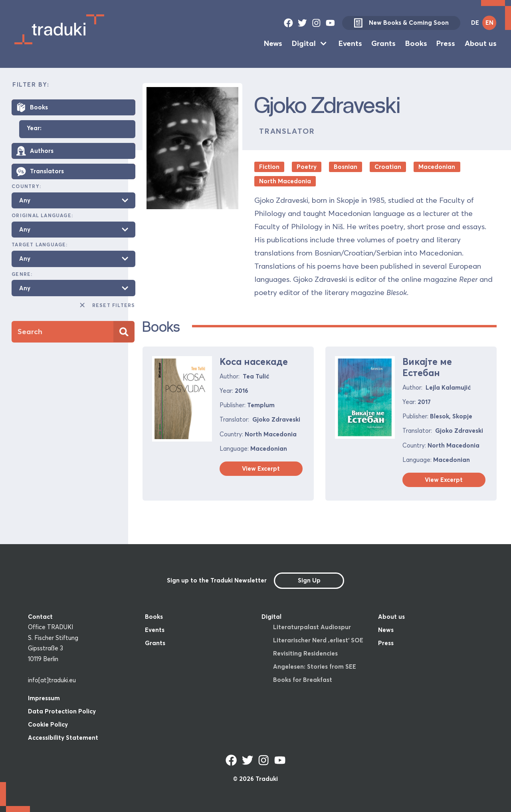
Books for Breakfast (303, 680)
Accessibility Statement (63, 738)
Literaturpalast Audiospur (312, 627)
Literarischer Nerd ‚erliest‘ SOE (318, 640)
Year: (34, 128)
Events (350, 43)
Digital (304, 43)
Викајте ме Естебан (427, 367)
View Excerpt (261, 468)
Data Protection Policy (62, 711)
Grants (383, 43)
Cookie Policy (48, 724)
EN (489, 23)
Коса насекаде (254, 361)
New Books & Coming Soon (401, 23)
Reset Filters (107, 305)
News (273, 43)
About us (481, 43)
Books (416, 43)
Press (446, 43)
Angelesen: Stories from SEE (315, 666)
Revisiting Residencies (305, 653)
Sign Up (309, 580)
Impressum (44, 698)
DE (475, 23)
